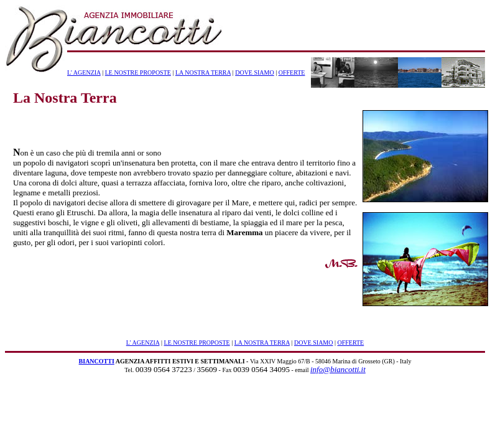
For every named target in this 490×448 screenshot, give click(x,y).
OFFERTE (292, 72)
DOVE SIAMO (255, 72)
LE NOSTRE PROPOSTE (138, 72)
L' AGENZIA (84, 72)
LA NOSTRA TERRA (203, 72)
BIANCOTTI (97, 361)
